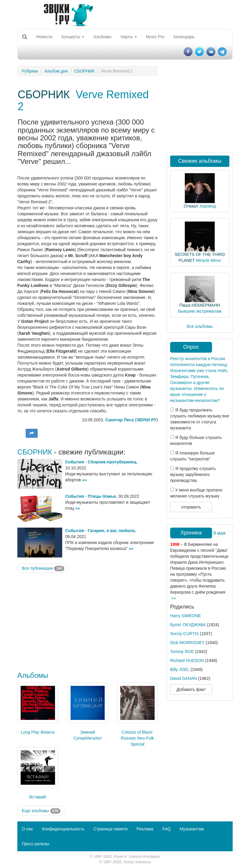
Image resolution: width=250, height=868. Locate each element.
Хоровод (207, 206)
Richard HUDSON (187, 660)
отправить (191, 507)
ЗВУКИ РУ (146, 420)
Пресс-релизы (36, 844)
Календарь (184, 37)
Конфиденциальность (63, 829)
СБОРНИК (84, 71)
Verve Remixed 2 (83, 100)
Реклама (145, 829)
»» (84, 480)
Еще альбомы (41, 811)
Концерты (73, 37)
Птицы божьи (102, 496)
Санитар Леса (119, 420)
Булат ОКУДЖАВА (188, 625)
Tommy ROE (182, 652)
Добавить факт (191, 689)
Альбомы (102, 37)
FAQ (167, 829)
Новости (44, 37)
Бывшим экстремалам (200, 311)
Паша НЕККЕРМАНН (200, 305)
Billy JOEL (180, 669)
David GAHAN (183, 678)
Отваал (191, 206)
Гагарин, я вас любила (111, 531)
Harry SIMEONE (186, 616)
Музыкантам (192, 829)
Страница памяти (110, 829)
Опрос (191, 347)
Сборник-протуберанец (112, 462)
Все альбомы (200, 326)
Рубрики (30, 71)
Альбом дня (56, 71)
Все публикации (43, 569)
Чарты (129, 37)
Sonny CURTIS (184, 634)
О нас (27, 829)
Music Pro (155, 37)
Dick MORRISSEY (187, 643)
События (75, 462)
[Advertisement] (88, 621)
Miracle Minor (208, 260)
